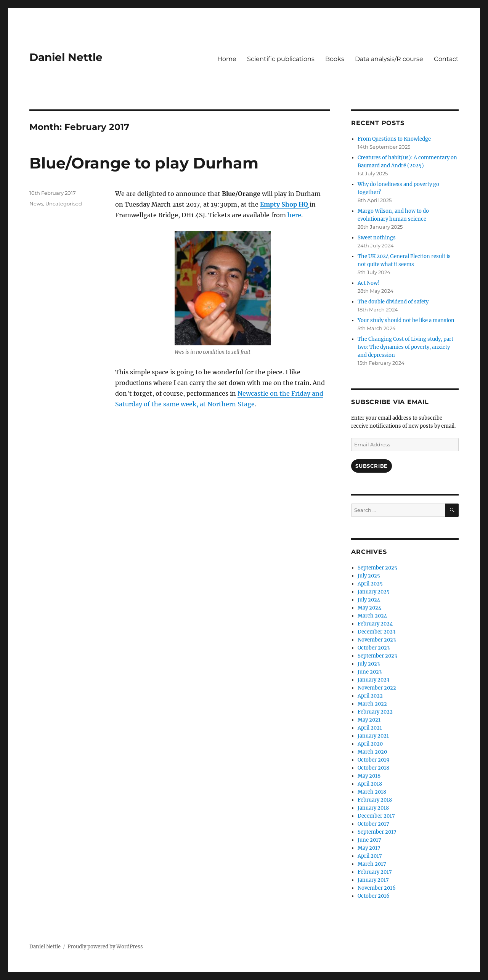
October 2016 (374, 896)
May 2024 (369, 608)
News (36, 204)
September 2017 (377, 832)
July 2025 (369, 576)
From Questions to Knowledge (394, 139)
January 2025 (374, 592)
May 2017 (369, 848)
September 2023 (377, 656)
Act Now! (369, 283)
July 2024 (369, 600)
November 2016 (377, 888)
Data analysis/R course (389, 59)
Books (335, 59)
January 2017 (373, 880)
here (294, 215)
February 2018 (375, 800)
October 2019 (374, 760)
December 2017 (376, 816)
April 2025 (370, 584)
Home (227, 59)
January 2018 (373, 808)
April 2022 (370, 696)
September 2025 (377, 568)
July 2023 (369, 664)
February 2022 (375, 712)
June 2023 (370, 672)
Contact (446, 59)
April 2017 (370, 856)
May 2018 (369, 776)
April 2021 (370, 728)
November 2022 (377, 688)
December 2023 (376, 632)
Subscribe (371, 466)
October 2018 (373, 768)
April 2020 (370, 744)
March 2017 (372, 864)
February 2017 (375, 872)
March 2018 (372, 792)
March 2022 (372, 704)
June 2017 (369, 840)
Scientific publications (281, 59)
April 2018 (370, 784)
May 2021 (369, 720)
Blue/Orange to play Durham (144, 163)
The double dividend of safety (393, 302)
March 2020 (372, 752)
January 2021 (373, 736)
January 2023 (373, 680)
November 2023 (377, 640)
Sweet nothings (377, 238)
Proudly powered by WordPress (105, 947)
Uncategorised (64, 204)
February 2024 (375, 624)
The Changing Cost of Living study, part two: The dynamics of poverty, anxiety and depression (405, 347)
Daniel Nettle (66, 57)
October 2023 (374, 648)
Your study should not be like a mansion (406, 320)
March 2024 (372, 616)
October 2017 (373, 824)
